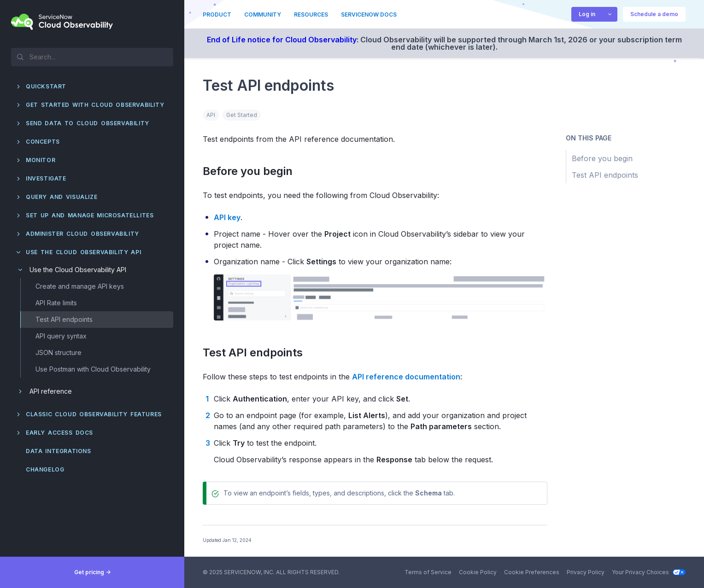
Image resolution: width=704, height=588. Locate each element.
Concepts (43, 142)
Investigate (46, 178)
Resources (311, 15)
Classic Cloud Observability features (94, 414)
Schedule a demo (654, 14)
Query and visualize (62, 197)
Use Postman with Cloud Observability (93, 369)
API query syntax (61, 336)
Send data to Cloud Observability (88, 123)
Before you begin (253, 171)
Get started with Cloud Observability (95, 105)
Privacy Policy (586, 572)
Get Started (242, 115)
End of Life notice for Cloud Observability (282, 40)
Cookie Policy (478, 572)
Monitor (41, 160)
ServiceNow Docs (369, 15)
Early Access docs (59, 433)
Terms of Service (428, 572)
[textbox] (92, 57)
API (211, 115)
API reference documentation (406, 377)
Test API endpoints (64, 319)
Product (217, 15)
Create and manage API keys (80, 286)
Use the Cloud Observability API (83, 252)
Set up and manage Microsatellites (90, 215)
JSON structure (59, 352)
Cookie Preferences (532, 572)
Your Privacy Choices (649, 572)
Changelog (45, 469)
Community (263, 15)
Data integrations (59, 451)
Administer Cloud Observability (82, 234)
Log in (587, 14)
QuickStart (46, 86)
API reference (51, 391)
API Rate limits (56, 303)
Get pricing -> (92, 572)
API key (227, 217)
